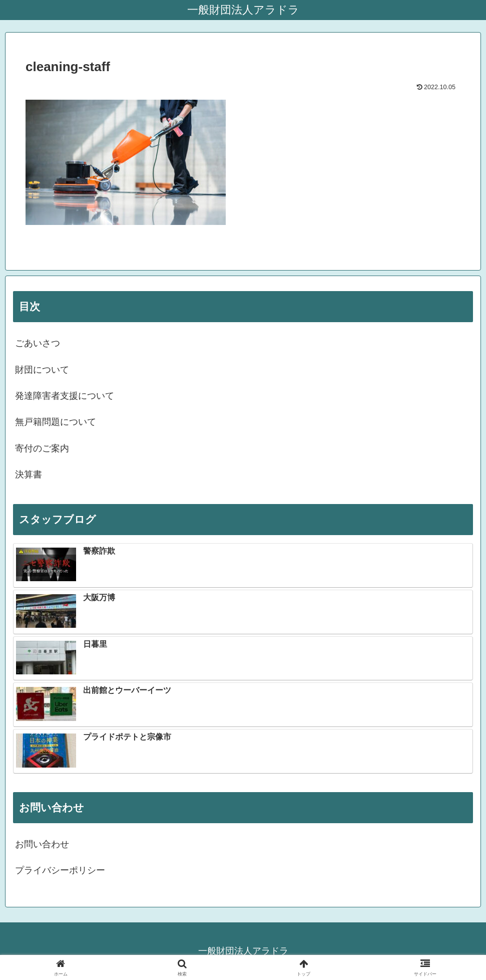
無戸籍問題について (56, 422)
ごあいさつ (38, 343)
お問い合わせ (42, 844)
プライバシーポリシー (60, 870)
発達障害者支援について (65, 396)
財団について (42, 370)
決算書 (29, 474)
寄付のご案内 (42, 448)
